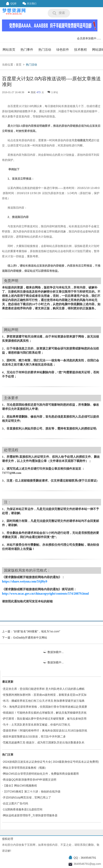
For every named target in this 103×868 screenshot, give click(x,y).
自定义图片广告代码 (16, 803)
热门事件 (27, 50)
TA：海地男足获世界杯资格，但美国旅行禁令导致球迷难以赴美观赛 (45, 707)
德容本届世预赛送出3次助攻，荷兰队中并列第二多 (34, 736)
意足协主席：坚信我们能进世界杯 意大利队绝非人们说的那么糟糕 (44, 689)
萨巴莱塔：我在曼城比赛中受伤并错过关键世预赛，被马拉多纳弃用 (45, 719)
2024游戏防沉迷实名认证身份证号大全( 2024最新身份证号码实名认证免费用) (51, 762)
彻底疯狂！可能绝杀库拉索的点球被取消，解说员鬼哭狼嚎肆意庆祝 (45, 713)
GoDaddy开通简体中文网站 (30, 638)
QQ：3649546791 (85, 858)
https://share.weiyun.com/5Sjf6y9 (25, 581)
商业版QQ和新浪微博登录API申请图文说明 (30, 780)
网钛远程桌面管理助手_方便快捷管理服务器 (30, 815)
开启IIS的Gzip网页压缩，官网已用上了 (27, 797)
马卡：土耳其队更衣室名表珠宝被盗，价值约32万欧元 (37, 725)
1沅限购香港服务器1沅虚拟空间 (23, 809)
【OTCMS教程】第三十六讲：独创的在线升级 (32, 792)
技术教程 (81, 50)
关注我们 (29, 3)
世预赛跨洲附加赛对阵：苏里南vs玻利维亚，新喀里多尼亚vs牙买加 (45, 695)
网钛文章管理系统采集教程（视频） (25, 768)
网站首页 (9, 50)
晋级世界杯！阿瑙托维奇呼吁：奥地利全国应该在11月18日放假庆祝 (45, 731)
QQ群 (11, 4)
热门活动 (45, 50)
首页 (19, 65)
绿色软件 (63, 50)
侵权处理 (8, 839)
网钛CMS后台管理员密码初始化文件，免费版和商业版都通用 (41, 774)
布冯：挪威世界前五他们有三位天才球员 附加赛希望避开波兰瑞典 (44, 701)
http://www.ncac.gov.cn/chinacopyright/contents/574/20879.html (45, 594)
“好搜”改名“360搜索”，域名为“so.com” (37, 631)
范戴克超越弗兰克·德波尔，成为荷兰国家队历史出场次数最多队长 (44, 742)
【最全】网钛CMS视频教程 (20, 786)
